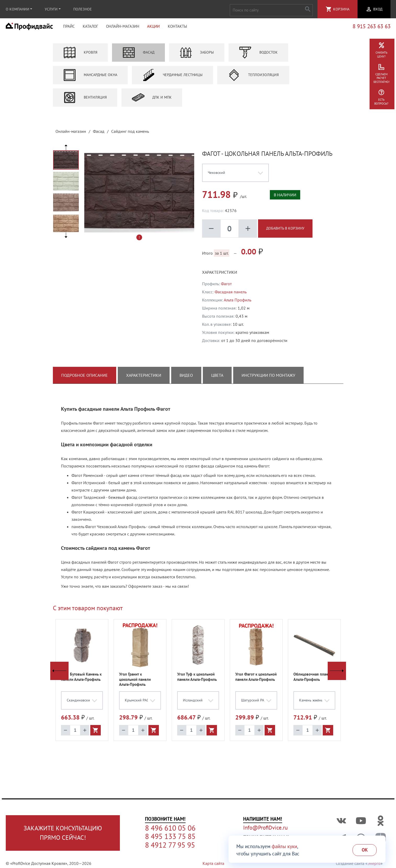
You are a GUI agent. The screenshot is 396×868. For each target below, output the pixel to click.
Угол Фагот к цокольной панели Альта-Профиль (256, 679)
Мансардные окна (90, 77)
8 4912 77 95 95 (170, 845)
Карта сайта (213, 863)
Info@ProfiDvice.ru (265, 828)
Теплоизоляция (253, 77)
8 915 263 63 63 (372, 28)
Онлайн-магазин (123, 28)
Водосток (258, 55)
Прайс (69, 28)
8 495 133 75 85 (170, 836)
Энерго (374, 863)
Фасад (138, 55)
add (248, 231)
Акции (153, 28)
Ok (365, 850)
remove (211, 231)
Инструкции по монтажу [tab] (268, 378)
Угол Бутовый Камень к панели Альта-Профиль (81, 679)
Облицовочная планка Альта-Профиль (313, 679)
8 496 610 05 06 (170, 828)
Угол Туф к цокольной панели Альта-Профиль (197, 679)
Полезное (83, 9)
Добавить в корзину (285, 231)
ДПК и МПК (152, 100)
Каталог (90, 28)
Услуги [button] (51, 9)
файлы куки (284, 846)
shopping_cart (329, 9)
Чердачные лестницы (172, 77)
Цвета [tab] (217, 378)
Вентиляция (85, 100)
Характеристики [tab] (144, 378)
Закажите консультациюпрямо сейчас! (63, 833)
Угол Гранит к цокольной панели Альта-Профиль (135, 682)
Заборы (197, 55)
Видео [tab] (186, 378)
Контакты (177, 28)
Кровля (80, 55)
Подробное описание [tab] (85, 378)
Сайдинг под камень (130, 134)
